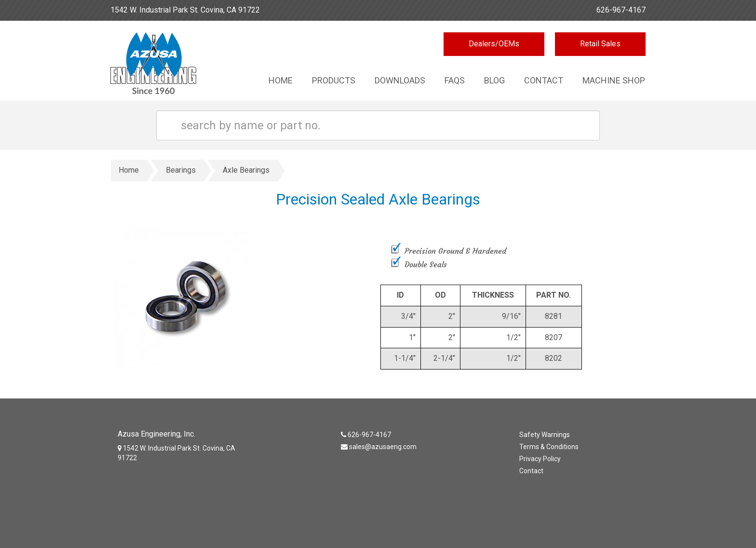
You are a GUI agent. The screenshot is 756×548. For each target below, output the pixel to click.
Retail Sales (600, 44)
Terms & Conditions (549, 447)
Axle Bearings (246, 170)
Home (281, 80)
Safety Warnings (545, 435)
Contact (544, 80)
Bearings (181, 170)
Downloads (400, 80)
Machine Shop (614, 80)
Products (334, 80)
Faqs (455, 80)
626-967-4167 (621, 10)
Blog (494, 80)
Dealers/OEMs (494, 44)
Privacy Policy (540, 459)
